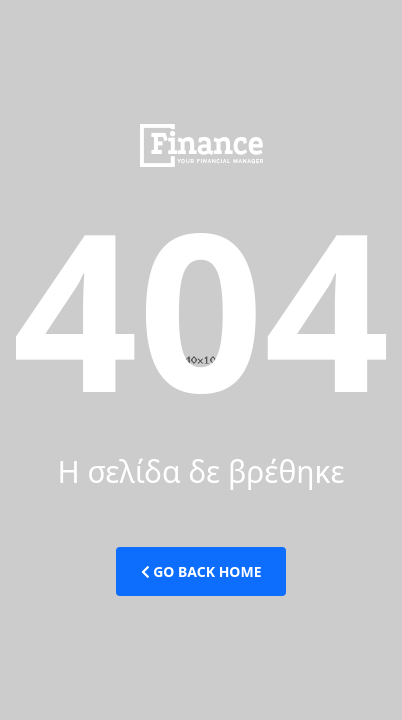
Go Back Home (201, 571)
